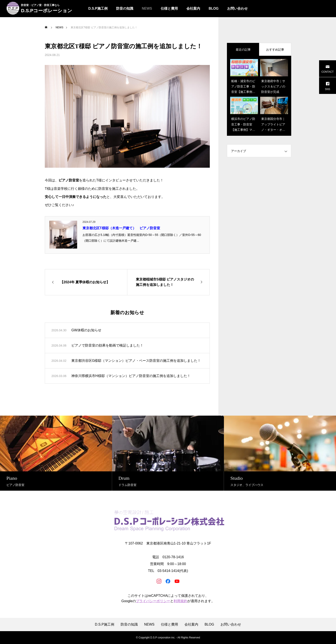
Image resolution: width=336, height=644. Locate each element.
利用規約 (180, 601)
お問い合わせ (237, 8)
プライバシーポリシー (153, 601)
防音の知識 (125, 8)
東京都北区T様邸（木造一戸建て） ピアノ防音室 (121, 228)
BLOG (214, 8)
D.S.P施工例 (98, 8)
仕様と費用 (169, 8)
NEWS (147, 8)
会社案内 (193, 8)
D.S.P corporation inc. (163, 638)
